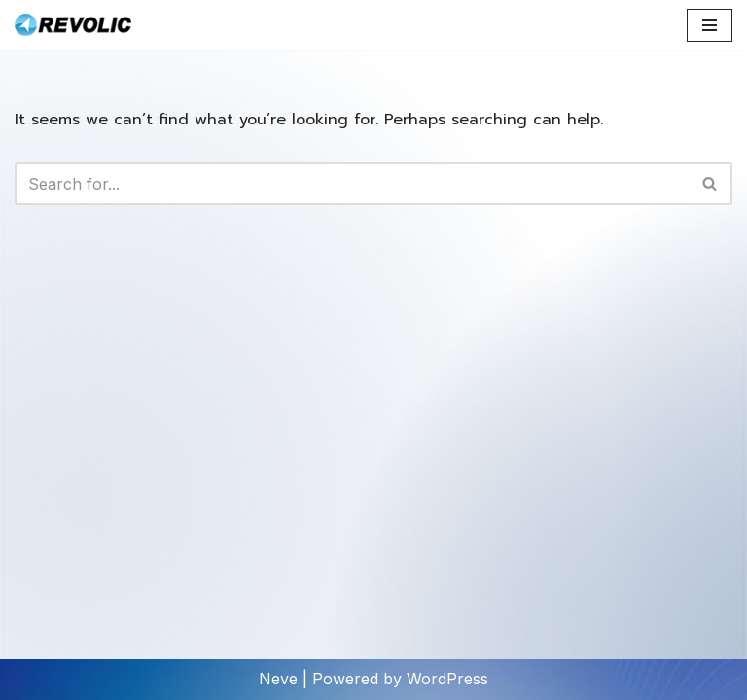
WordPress (447, 679)
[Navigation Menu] (710, 25)
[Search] (352, 184)
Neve (278, 679)
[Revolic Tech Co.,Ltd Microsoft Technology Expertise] (73, 25)
